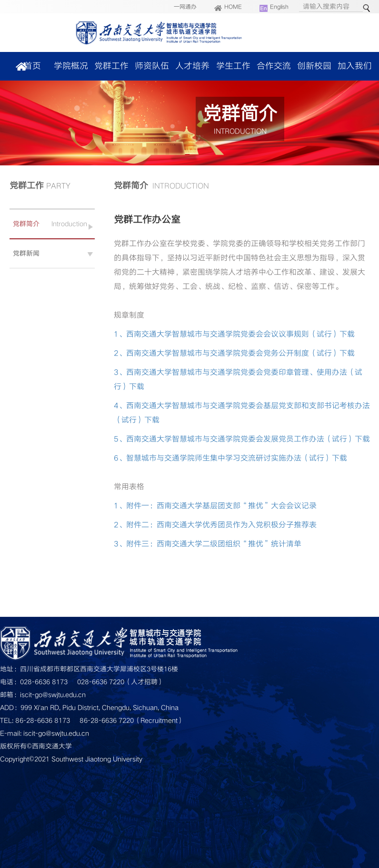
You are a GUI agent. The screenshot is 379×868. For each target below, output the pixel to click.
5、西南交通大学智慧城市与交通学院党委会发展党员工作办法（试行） (234, 439)
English (279, 7)
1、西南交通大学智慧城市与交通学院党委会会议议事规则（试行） (227, 334)
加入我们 (355, 66)
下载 (347, 334)
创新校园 (314, 66)
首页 (32, 66)
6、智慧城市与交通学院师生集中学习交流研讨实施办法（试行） (223, 458)
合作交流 (274, 66)
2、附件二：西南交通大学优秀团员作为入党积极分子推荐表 (215, 525)
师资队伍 (152, 66)
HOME (233, 7)
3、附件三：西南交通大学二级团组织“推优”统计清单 (208, 544)
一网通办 (185, 7)
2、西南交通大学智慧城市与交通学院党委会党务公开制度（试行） (227, 353)
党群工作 (111, 66)
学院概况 (71, 66)
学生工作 (233, 66)
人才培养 (192, 66)
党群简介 (26, 224)
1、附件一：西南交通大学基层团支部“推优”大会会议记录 (215, 506)
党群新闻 (26, 253)
